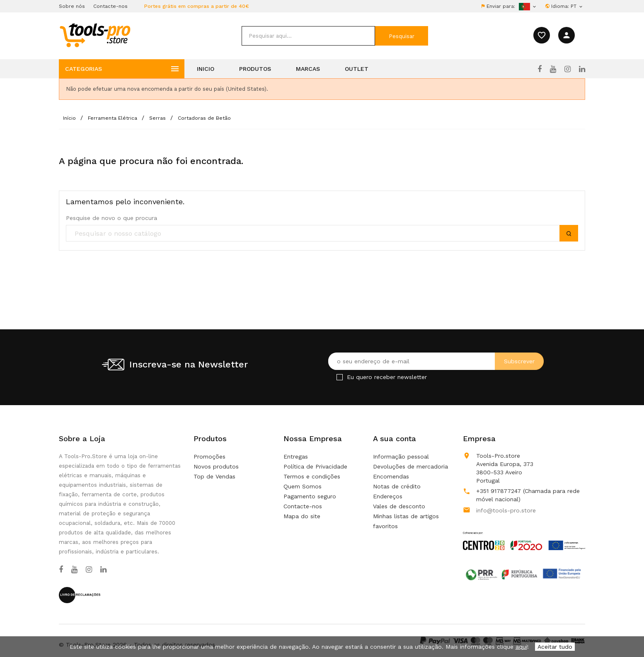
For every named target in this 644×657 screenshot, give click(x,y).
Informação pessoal (401, 457)
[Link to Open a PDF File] (524, 533)
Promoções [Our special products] (209, 457)
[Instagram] (568, 69)
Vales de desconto (399, 506)
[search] (308, 36)
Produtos (255, 69)
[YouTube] (553, 69)
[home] (95, 35)
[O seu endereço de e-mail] (436, 361)
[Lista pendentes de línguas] (577, 6)
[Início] (70, 118)
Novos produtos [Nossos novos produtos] (216, 466)
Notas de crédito (397, 486)
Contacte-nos (110, 6)
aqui (521, 647)
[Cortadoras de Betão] (204, 118)
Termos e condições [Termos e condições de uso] (312, 476)
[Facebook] (540, 69)
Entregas (296, 457)
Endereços (388, 496)
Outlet (357, 69)
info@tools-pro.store (506, 510)
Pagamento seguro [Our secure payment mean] (310, 496)
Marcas (308, 69)
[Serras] (158, 118)
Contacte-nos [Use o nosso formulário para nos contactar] (303, 506)
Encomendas (391, 476)
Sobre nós (72, 6)
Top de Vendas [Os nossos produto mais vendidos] (214, 476)
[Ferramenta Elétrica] (113, 118)
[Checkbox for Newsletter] (340, 377)
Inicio (206, 69)
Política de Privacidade (315, 466)
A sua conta (395, 438)
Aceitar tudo (555, 647)
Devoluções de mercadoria (410, 466)
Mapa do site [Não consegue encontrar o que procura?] (302, 516)
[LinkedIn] (582, 69)
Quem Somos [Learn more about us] (303, 486)
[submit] (402, 36)
